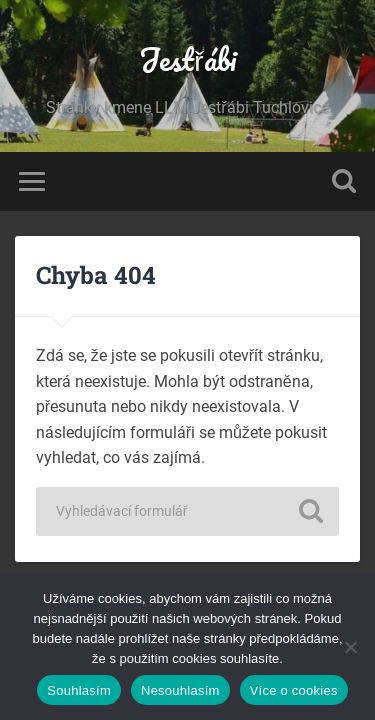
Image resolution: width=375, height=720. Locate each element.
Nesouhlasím (180, 690)
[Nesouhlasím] (350, 647)
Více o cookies (294, 690)
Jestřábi (187, 59)
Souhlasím (79, 690)
